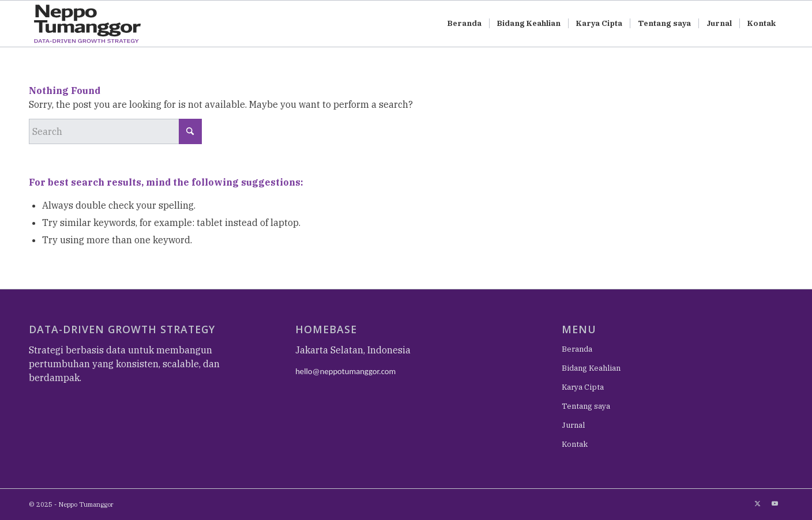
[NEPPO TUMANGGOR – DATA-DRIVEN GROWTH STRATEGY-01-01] (98, 24)
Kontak (575, 444)
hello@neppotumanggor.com (345, 371)
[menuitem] (465, 24)
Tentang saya (586, 406)
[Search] (115, 131)
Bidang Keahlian (591, 368)
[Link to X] (757, 503)
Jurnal (573, 425)
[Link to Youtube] (775, 503)
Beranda (577, 349)
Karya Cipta (583, 387)
